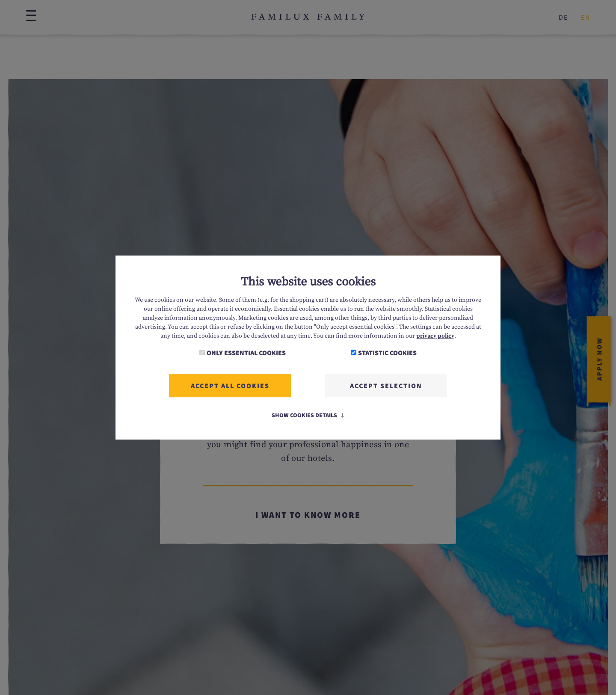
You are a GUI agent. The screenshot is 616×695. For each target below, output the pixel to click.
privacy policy (435, 336)
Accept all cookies (230, 386)
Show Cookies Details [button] (308, 415)
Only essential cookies (246, 353)
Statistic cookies (387, 353)
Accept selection (386, 386)
